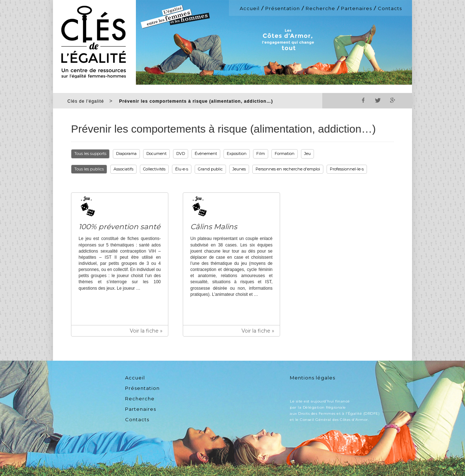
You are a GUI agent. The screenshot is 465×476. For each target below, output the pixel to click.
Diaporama (126, 154)
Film (261, 154)
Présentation (283, 8)
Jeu (307, 154)
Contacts (390, 8)
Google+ (392, 100)
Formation (285, 154)
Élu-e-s (182, 169)
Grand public (210, 169)
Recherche (320, 8)
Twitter (378, 100)
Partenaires (356, 8)
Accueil (250, 8)
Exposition (237, 154)
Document (156, 154)
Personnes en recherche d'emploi (288, 169)
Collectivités (154, 169)
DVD (181, 154)
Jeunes (239, 169)
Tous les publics (89, 169)
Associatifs (123, 169)
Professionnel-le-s (347, 169)
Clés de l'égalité (86, 101)
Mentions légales (313, 378)
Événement (206, 154)
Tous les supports (90, 154)
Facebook (363, 100)
